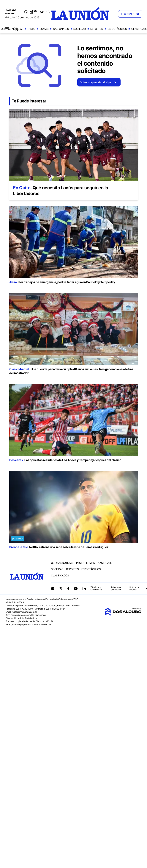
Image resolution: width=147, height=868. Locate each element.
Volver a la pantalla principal (96, 82)
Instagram (53, 589)
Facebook (68, 589)
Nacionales (61, 29)
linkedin (84, 589)
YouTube (76, 589)
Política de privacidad (116, 588)
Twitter (61, 589)
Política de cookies (134, 588)
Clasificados (60, 575)
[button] (130, 14)
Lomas (44, 29)
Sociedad (80, 29)
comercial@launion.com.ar (34, 615)
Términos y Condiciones (96, 588)
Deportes (97, 29)
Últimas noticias (12, 29)
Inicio (32, 29)
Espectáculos (117, 29)
